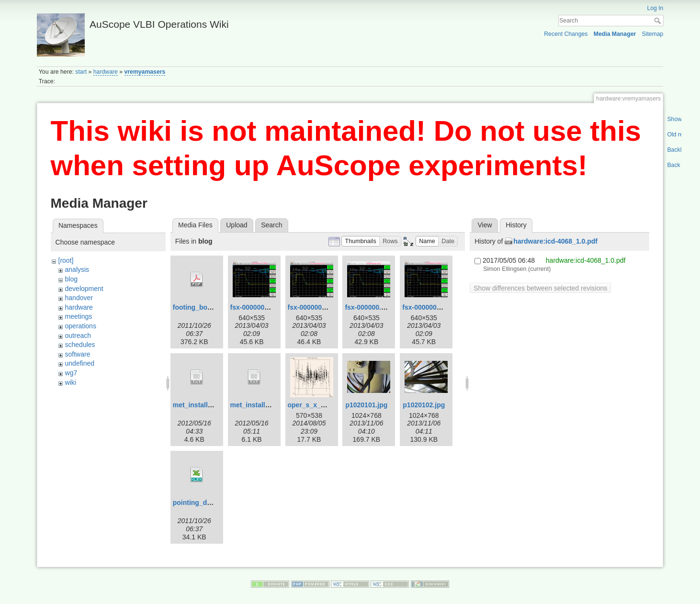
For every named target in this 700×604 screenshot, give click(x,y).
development (84, 289)
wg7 (71, 373)
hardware (106, 72)
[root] (66, 260)
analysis (77, 269)
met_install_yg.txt (201, 405)
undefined (80, 363)
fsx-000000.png (369, 307)
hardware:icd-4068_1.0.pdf (555, 241)
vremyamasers (145, 72)
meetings (79, 316)
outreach (78, 336)
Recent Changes (566, 34)
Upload (237, 225)
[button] (361, 241)
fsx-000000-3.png (315, 307)
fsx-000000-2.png (258, 307)
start (81, 72)
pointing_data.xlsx (202, 503)
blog (71, 279)
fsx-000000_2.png (430, 307)
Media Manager (615, 34)
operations (81, 326)
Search (659, 21)
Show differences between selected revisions (540, 288)
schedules (80, 345)
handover (79, 298)
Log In (655, 8)
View (485, 225)
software (78, 354)
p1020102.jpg (424, 405)
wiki (71, 382)
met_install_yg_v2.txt (264, 405)
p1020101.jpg (366, 405)
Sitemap (652, 34)
